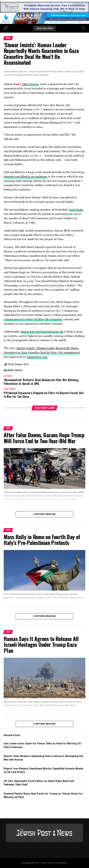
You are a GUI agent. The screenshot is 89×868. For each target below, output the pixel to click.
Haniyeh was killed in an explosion (25, 176)
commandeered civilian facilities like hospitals (33, 319)
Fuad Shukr (76, 210)
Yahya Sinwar (30, 84)
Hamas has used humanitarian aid (42, 331)
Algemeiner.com (37, 357)
